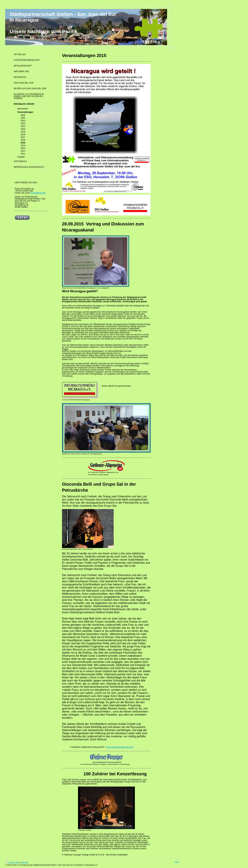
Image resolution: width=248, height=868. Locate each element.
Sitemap (25, 862)
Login (177, 862)
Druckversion (13, 862)
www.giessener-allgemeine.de (120, 747)
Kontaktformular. (38, 193)
